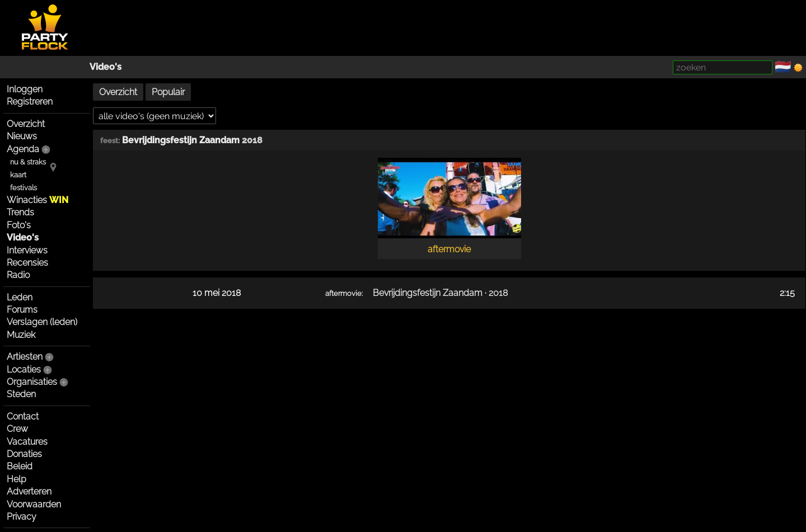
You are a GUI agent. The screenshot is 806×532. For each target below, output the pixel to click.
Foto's (19, 225)
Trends (20, 212)
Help (17, 479)
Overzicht (26, 124)
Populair (168, 92)
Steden (21, 394)
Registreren (30, 102)
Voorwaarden (34, 504)
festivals (24, 188)
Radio (18, 275)
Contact (23, 416)
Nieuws (22, 136)
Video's (106, 67)
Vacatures (27, 442)
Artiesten (25, 357)
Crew (17, 429)
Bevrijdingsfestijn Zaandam (181, 140)
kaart (18, 175)
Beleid (20, 466)
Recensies (27, 263)
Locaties (24, 369)
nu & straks (28, 162)
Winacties (38, 200)
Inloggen (25, 89)
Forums (22, 310)
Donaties (24, 454)
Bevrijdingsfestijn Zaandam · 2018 (440, 293)
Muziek (21, 335)
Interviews (27, 250)
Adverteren (29, 491)
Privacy (22, 517)
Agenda (23, 149)
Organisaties (32, 382)
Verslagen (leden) (42, 322)
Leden (20, 297)
